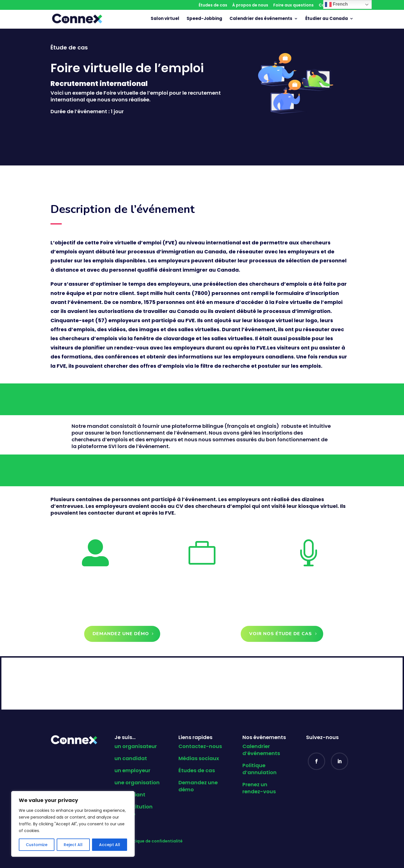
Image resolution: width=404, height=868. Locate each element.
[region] (73, 824)
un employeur (132, 770)
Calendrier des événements (261, 19)
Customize (37, 845)
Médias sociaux (199, 758)
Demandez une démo (121, 634)
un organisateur (136, 746)
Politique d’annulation (260, 769)
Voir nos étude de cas (281, 634)
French (336, 4)
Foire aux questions (293, 5)
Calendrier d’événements (261, 750)
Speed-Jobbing (204, 19)
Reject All (73, 845)
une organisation (137, 782)
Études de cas (213, 5)
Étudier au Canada (327, 19)
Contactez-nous (200, 746)
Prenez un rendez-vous (259, 788)
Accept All (110, 845)
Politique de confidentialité (154, 841)
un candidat (131, 758)
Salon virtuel (165, 19)
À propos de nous (250, 5)
